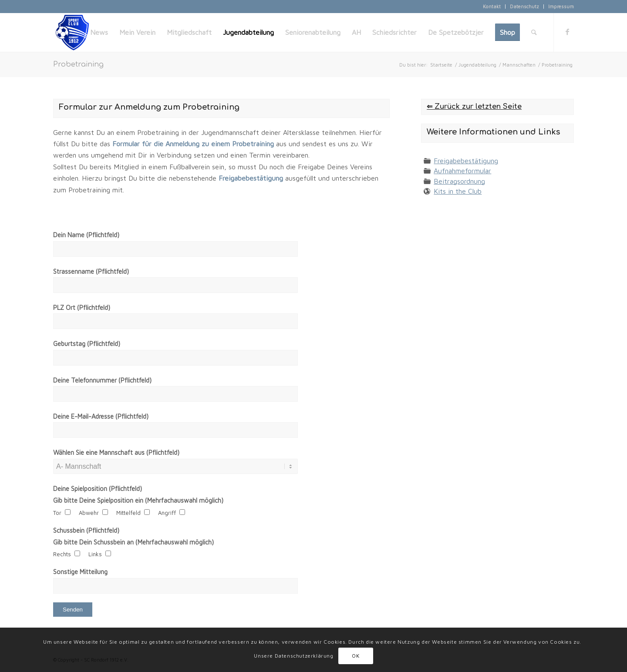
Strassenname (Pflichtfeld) (91, 271)
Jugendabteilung (477, 65)
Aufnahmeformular (462, 171)
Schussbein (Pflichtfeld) (86, 530)
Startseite (441, 65)
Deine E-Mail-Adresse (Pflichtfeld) (101, 416)
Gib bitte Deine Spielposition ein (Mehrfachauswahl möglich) (138, 500)
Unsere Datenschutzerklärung (293, 656)
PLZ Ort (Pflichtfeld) (82, 307)
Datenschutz (524, 6)
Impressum (561, 6)
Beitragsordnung (459, 181)
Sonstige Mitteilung (80, 572)
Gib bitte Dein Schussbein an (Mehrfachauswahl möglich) (133, 542)
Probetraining (78, 64)
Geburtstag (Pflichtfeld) (87, 344)
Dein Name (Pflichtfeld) (86, 235)
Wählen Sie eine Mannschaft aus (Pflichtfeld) (116, 452)
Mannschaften (519, 65)
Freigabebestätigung (466, 161)
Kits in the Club (458, 191)
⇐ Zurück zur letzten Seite (474, 107)
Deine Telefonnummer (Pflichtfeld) (102, 380)
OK (356, 656)
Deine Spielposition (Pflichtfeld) (98, 489)
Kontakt (492, 6)
